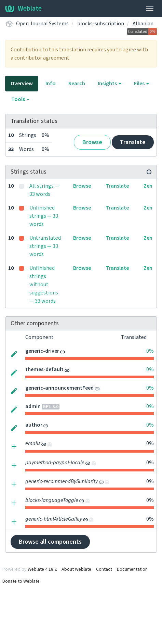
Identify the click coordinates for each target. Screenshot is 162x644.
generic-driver (42, 351)
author (34, 425)
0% (150, 351)
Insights (110, 84)
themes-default (44, 369)
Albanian (143, 24)
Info (51, 84)
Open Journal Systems (42, 24)
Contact (104, 569)
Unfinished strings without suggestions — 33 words (44, 285)
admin (33, 406)
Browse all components (50, 542)
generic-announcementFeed (59, 388)
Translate (133, 142)
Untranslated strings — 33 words (45, 246)
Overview (22, 84)
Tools (20, 99)
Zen (148, 186)
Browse (92, 142)
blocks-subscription (101, 24)
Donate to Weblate (21, 581)
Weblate (23, 9)
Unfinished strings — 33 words (44, 216)
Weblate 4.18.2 (42, 569)
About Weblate (76, 569)
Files (141, 84)
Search (77, 84)
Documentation (132, 569)
